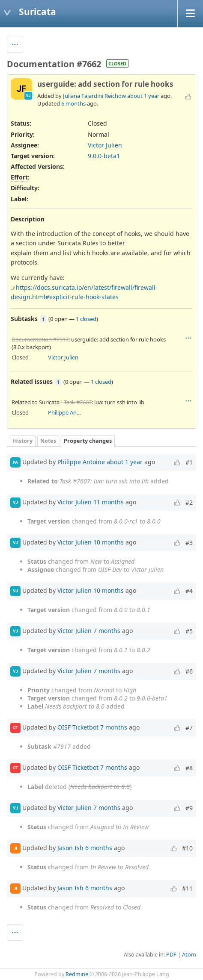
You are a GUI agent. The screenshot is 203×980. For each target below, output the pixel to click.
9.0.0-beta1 (104, 156)
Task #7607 (78, 402)
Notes (48, 441)
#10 (187, 848)
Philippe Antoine (69, 412)
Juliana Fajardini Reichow (94, 96)
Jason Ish (70, 848)
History (23, 441)
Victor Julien (105, 145)
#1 (189, 462)
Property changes (88, 441)
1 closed (86, 319)
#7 (189, 728)
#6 (189, 671)
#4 (189, 591)
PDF (171, 955)
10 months (109, 542)
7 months (107, 631)
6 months (73, 103)
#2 (189, 502)
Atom (189, 955)
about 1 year (143, 96)
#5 (189, 631)
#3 (189, 543)
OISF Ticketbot (78, 727)
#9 (189, 808)
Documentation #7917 (40, 339)
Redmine (77, 974)
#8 (189, 768)
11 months (109, 502)
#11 (187, 888)
